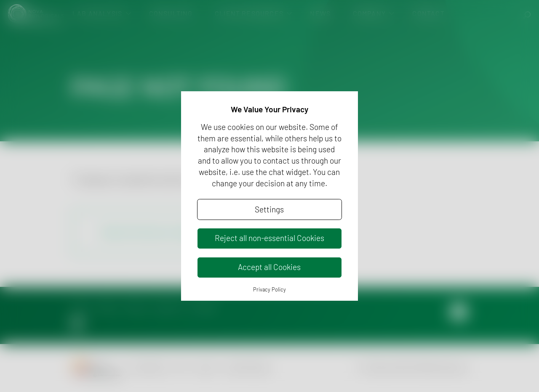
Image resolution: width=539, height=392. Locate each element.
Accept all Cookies (269, 267)
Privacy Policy (269, 289)
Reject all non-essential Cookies (269, 238)
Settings (269, 209)
